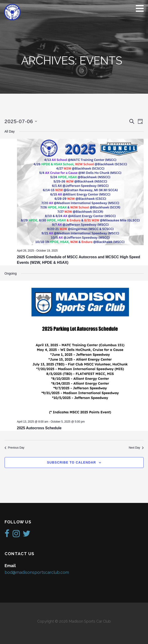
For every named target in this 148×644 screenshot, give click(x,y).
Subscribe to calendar (71, 462)
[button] (141, 8)
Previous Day (14, 448)
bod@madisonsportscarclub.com (37, 572)
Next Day (136, 448)
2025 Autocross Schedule (39, 428)
